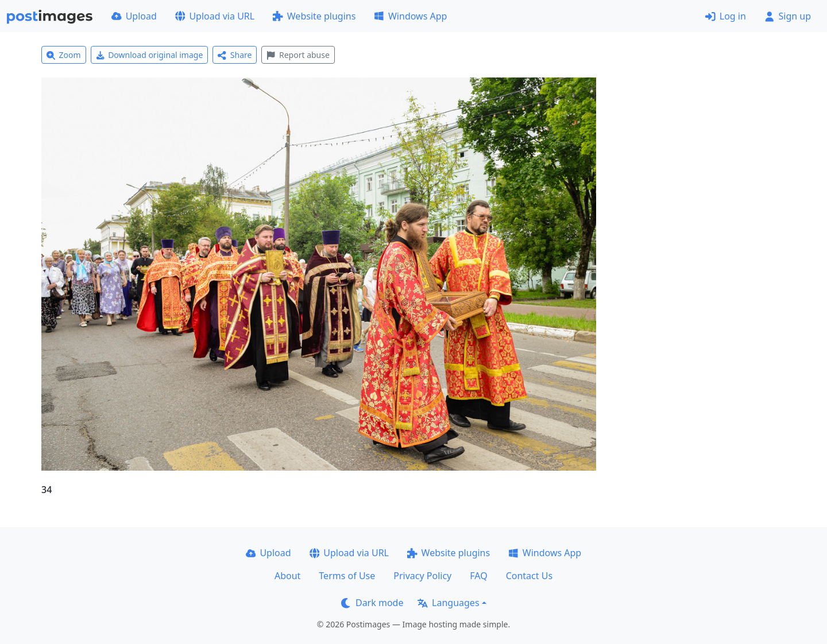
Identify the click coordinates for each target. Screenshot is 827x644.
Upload (134, 16)
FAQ (478, 576)
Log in (726, 16)
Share (235, 55)
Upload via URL (215, 16)
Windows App (410, 16)
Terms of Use (347, 576)
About (287, 576)
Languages (448, 603)
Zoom (64, 55)
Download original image (150, 55)
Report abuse (298, 55)
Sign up (788, 16)
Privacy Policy (422, 576)
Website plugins (314, 16)
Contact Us (529, 576)
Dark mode (372, 603)
